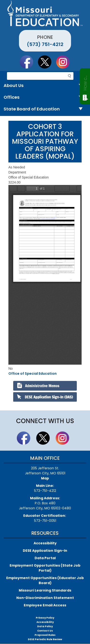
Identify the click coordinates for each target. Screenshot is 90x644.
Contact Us (45, 631)
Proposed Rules (45, 635)
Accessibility (45, 543)
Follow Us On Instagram (65, 62)
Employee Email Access (45, 605)
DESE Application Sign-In (45, 551)
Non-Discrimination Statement (45, 598)
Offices (45, 97)
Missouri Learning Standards (45, 590)
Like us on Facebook (29, 62)
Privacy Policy (45, 618)
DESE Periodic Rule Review (45, 639)
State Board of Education (45, 109)
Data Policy (45, 626)
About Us (45, 86)
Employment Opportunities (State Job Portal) (45, 568)
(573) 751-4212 (45, 44)
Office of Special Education (33, 374)
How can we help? (85, 82)
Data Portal (45, 558)
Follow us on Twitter (47, 62)
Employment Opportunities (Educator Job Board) (45, 580)
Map (45, 478)
